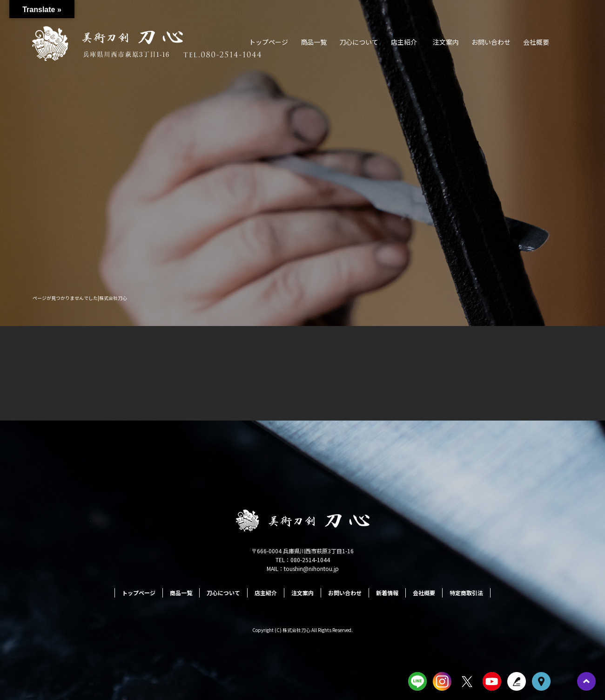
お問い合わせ (491, 42)
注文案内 (446, 42)
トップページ (269, 42)
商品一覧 (314, 42)
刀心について (359, 42)
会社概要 (536, 42)
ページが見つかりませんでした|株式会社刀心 (80, 298)
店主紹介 (404, 42)
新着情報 (387, 593)
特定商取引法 (466, 593)
